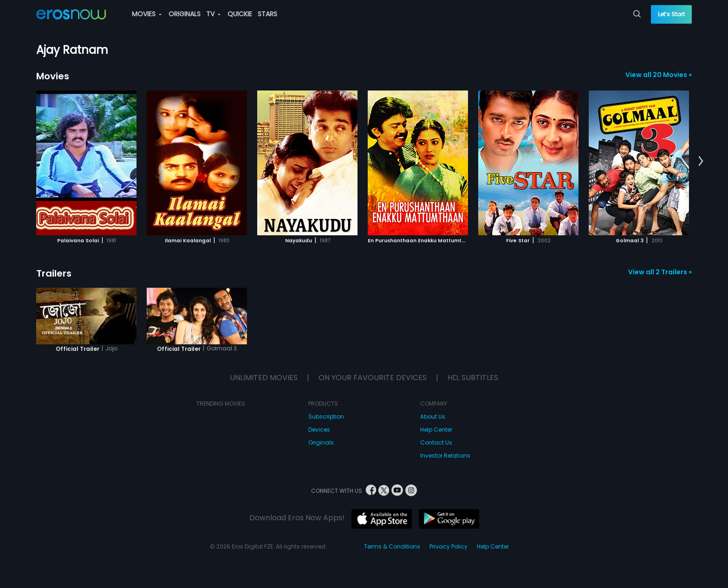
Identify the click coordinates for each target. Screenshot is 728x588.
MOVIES (147, 14)
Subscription (326, 417)
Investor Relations (445, 456)
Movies (53, 76)
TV (213, 14)
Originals (321, 443)
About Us (433, 417)
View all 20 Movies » (659, 75)
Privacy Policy (448, 546)
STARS (267, 14)
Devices (319, 430)
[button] (701, 162)
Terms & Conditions (392, 546)
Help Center (436, 430)
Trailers (54, 273)
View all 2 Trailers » (660, 272)
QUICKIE (240, 14)
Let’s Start (671, 14)
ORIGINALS (185, 14)
